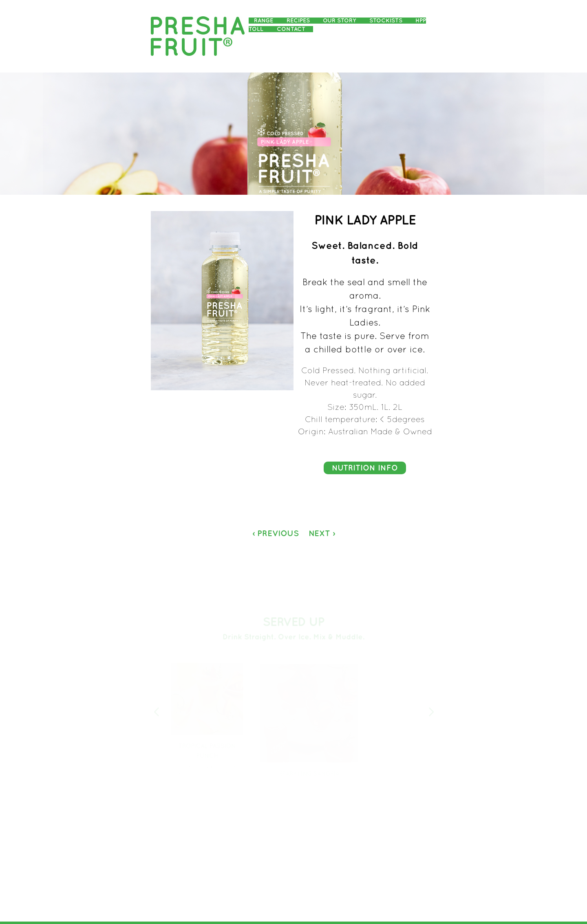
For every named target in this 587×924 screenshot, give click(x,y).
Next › (322, 534)
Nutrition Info (365, 468)
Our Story (339, 21)
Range (264, 21)
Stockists (386, 21)
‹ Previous (276, 534)
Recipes (298, 21)
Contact (291, 29)
